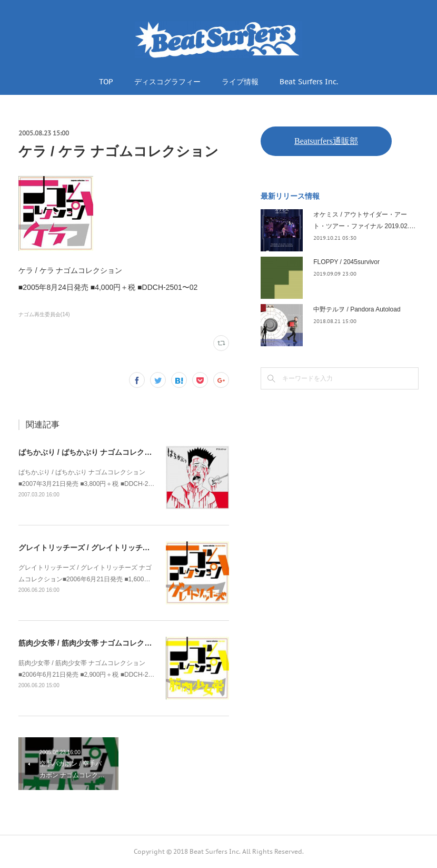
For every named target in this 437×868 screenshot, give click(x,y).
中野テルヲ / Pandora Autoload (357, 309)
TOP (106, 82)
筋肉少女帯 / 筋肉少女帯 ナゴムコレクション (93, 643)
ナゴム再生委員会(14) (44, 314)
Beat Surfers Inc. (309, 82)
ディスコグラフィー (167, 82)
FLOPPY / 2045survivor (346, 262)
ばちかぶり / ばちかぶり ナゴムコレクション (93, 452)
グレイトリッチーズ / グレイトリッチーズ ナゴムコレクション (122, 548)
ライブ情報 (240, 82)
